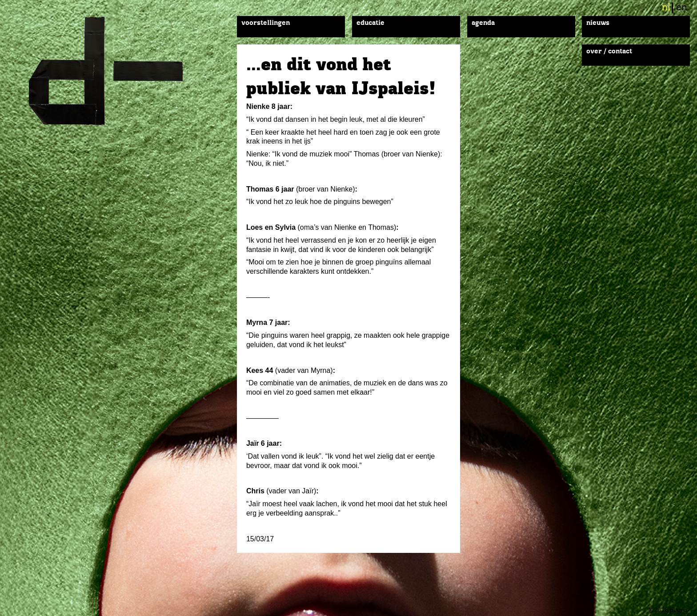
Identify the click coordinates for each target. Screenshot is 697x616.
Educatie (371, 23)
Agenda (483, 23)
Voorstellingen (266, 23)
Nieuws (598, 23)
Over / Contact (609, 52)
